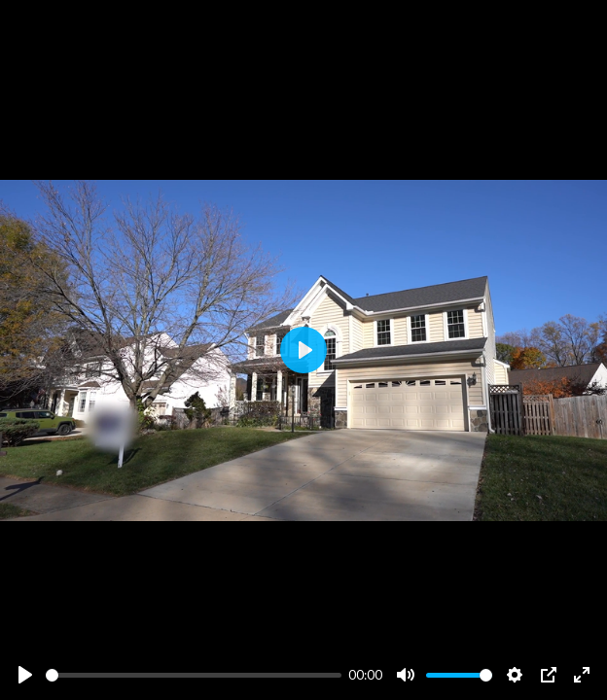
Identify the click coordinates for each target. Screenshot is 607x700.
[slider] (194, 675)
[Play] (25, 675)
